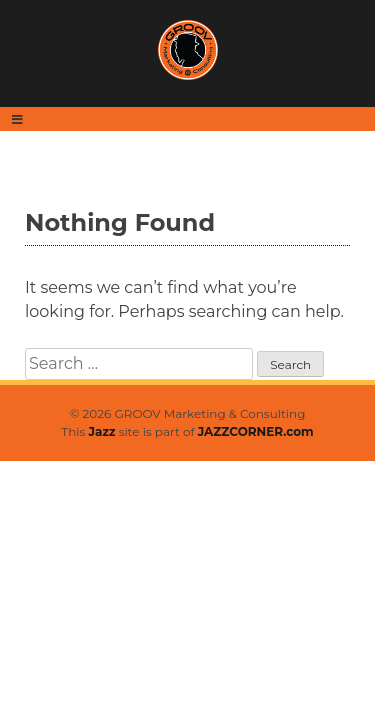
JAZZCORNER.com (256, 431)
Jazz (102, 431)
